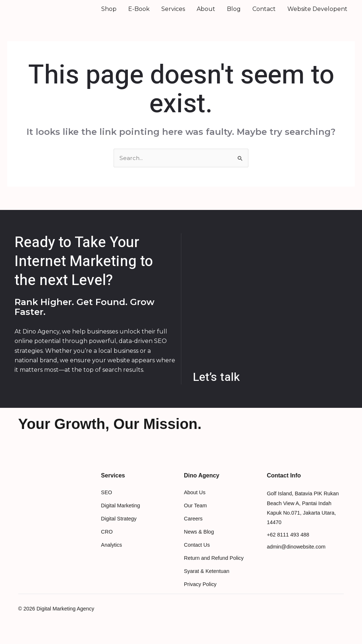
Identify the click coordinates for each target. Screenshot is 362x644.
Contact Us (197, 555)
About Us (195, 503)
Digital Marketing (120, 516)
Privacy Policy (200, 594)
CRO (107, 542)
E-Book (139, 14)
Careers (193, 529)
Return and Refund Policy (214, 568)
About (206, 14)
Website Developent (317, 14)
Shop (109, 14)
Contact (264, 14)
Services (173, 14)
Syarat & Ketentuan (207, 581)
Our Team (195, 516)
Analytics (111, 555)
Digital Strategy (119, 529)
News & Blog (199, 542)
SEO (106, 503)
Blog (234, 14)
